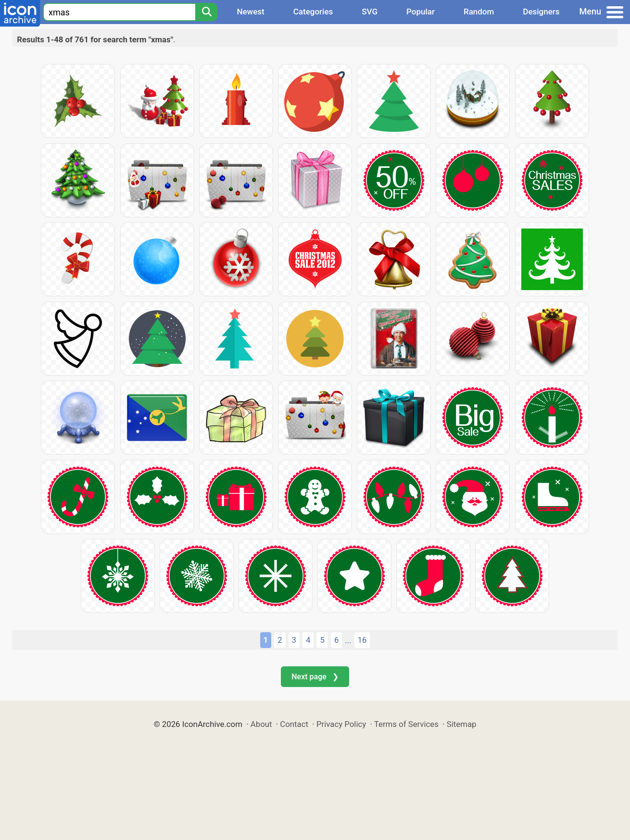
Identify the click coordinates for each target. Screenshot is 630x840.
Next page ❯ (315, 677)
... (348, 640)
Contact (294, 724)
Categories (313, 12)
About (261, 724)
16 (362, 640)
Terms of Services (406, 724)
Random (479, 12)
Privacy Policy (341, 724)
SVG (370, 12)
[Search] (206, 12)
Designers (541, 12)
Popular (421, 12)
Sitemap (462, 724)
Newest (250, 12)
